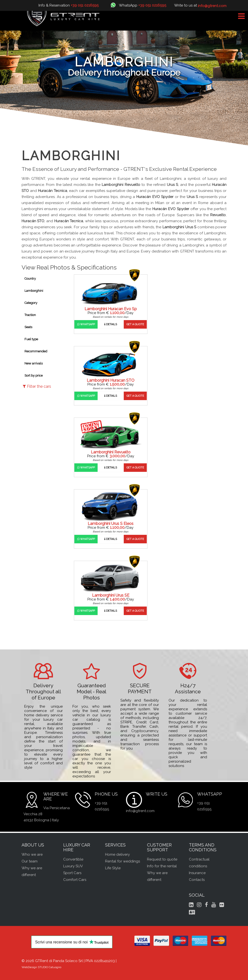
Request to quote (162, 859)
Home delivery (117, 854)
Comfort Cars (75, 880)
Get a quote (135, 324)
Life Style (113, 868)
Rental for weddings (123, 861)
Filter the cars (37, 386)
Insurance (197, 873)
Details (111, 324)
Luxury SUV (73, 866)
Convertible (73, 859)
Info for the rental (162, 866)
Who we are (32, 854)
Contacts (197, 880)
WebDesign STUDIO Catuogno (41, 967)
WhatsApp (86, 324)
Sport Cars (72, 873)
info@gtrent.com (140, 811)
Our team (30, 861)
